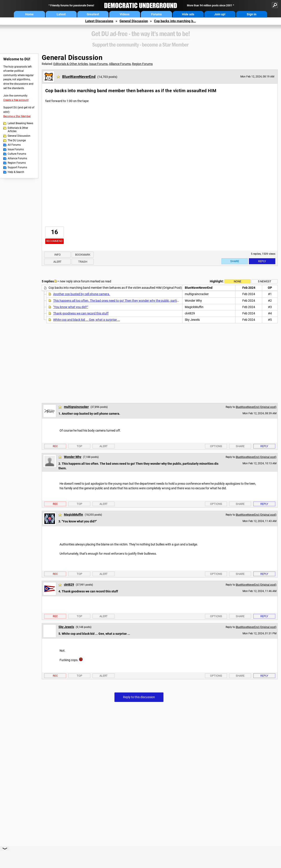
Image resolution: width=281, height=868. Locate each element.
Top (79, 446)
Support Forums (17, 167)
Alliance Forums (17, 158)
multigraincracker (76, 407)
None (237, 281)
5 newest (265, 281)
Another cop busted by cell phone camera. (82, 294)
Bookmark (83, 255)
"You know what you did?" (71, 307)
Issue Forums (16, 149)
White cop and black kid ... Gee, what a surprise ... (87, 320)
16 (54, 232)
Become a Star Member (17, 116)
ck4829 (69, 585)
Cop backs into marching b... (175, 21)
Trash (83, 262)
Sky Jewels (66, 627)
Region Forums (17, 163)
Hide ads (188, 14)
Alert (57, 262)
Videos (125, 14)
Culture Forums (17, 154)
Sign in (252, 14)
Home (29, 14)
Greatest (93, 14)
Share (235, 261)
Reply (262, 261)
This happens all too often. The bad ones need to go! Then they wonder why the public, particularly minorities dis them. (133, 301)
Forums (156, 14)
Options (216, 446)
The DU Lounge (17, 140)
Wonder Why (73, 457)
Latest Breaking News (20, 123)
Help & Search (16, 172)
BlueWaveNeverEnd (79, 77)
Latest (61, 14)
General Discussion (134, 21)
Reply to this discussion (139, 697)
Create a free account (16, 100)
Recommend (54, 241)
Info (57, 255)
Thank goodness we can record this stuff (81, 313)
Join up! (220, 14)
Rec (55, 446)
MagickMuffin (73, 515)
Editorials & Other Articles (18, 130)
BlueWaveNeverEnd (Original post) (256, 407)
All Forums (14, 145)
